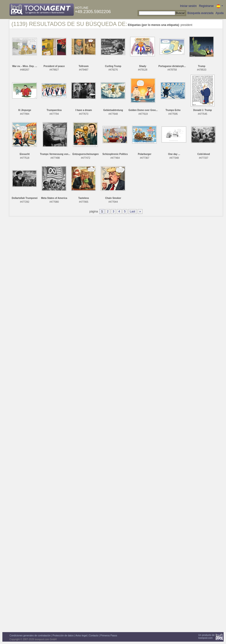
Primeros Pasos (109, 636)
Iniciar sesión (188, 6)
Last (133, 211)
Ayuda (220, 13)
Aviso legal (81, 636)
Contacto (93, 636)
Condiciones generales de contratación (30, 636)
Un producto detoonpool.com (206, 637)
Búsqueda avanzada (200, 13)
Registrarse (206, 6)
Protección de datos (63, 636)
